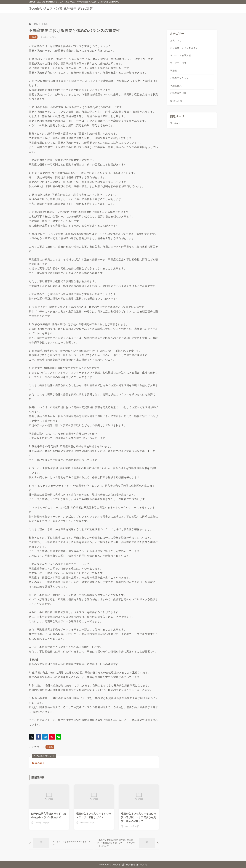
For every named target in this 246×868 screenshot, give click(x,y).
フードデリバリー (179, 63)
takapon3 (38, 763)
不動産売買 (176, 86)
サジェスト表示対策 (180, 55)
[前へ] (61, 843)
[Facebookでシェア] (38, 737)
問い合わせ (176, 123)
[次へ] (127, 843)
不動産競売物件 (178, 93)
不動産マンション (179, 78)
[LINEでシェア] (59, 737)
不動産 (45, 24)
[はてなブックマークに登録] (45, 737)
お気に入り (176, 40)
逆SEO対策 (176, 101)
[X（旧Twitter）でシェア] (32, 737)
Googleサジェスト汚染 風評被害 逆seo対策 (61, 8)
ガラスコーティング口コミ (184, 48)
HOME (33, 24)
